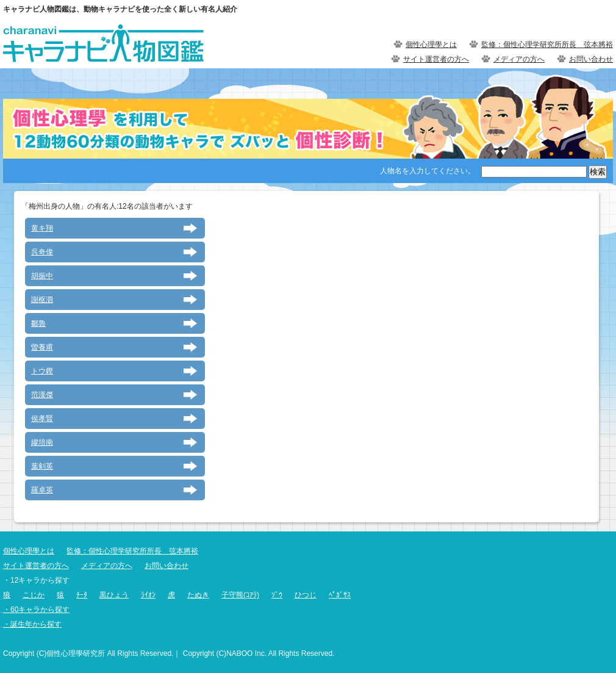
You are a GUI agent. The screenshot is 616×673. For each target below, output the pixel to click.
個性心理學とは (431, 45)
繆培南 (42, 442)
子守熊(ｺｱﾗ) (240, 595)
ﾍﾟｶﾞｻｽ (340, 595)
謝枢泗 (42, 300)
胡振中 (42, 276)
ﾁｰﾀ (82, 595)
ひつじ (306, 595)
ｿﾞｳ (277, 595)
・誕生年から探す (32, 624)
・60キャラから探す (36, 610)
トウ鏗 (42, 371)
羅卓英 (42, 490)
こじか (34, 595)
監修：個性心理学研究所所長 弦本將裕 (547, 45)
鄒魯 (38, 323)
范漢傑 (42, 395)
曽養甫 (42, 347)
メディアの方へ (519, 59)
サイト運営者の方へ (436, 59)
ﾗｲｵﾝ (148, 595)
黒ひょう (114, 595)
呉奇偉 (42, 252)
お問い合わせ (591, 59)
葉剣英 (42, 466)
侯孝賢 (42, 419)
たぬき (198, 595)
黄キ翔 (42, 228)
